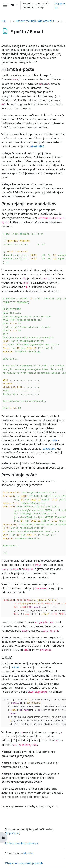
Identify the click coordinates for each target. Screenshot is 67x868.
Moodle (28, 853)
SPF (55, 440)
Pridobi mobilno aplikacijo (21, 843)
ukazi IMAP (37, 146)
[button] (14, 5)
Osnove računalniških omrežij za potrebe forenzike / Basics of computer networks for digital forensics (36, 21)
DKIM (16, 667)
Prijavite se (60, 5)
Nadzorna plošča (5, 21)
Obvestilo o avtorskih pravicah (24, 863)
